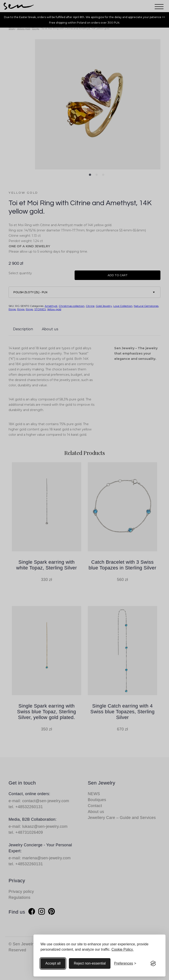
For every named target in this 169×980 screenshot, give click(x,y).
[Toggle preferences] (125, 963)
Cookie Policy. (123, 949)
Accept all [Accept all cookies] (53, 963)
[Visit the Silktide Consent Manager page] (153, 963)
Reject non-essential (90, 963)
